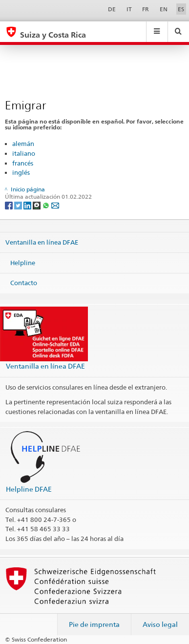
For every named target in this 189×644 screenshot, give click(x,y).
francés (23, 163)
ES (181, 9)
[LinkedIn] (28, 205)
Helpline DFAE (29, 489)
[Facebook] (10, 205)
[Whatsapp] (47, 205)
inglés (21, 172)
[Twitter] (19, 205)
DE (112, 9)
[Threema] (37, 205)
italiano (24, 153)
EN (164, 9)
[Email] (55, 205)
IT (129, 9)
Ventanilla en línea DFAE (42, 242)
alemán (23, 144)
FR (146, 9)
